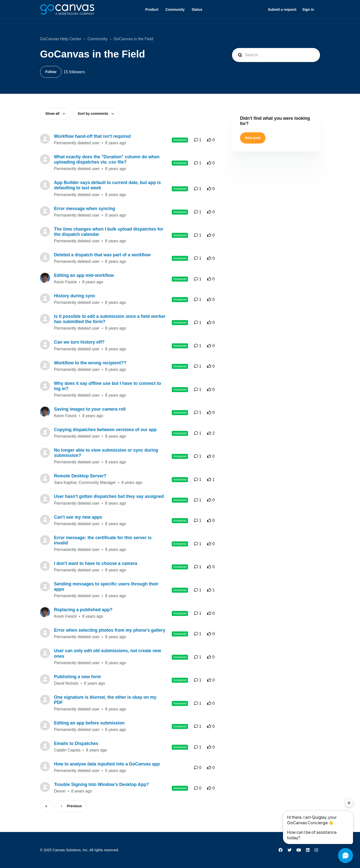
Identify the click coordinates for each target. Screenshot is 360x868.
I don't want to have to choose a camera (96, 563)
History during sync (75, 296)
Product (152, 10)
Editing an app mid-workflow (84, 275)
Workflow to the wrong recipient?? (90, 363)
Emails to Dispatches (76, 743)
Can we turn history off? (79, 342)
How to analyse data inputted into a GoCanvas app (107, 764)
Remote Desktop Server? (80, 476)
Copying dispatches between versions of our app (105, 430)
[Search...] (276, 55)
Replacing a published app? (83, 610)
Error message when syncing (84, 209)
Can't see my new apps (78, 517)
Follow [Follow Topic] (51, 72)
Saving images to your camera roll (90, 409)
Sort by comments (93, 114)
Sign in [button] (308, 10)
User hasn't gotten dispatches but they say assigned (109, 496)
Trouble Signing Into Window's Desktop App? (101, 784)
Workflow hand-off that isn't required (92, 136)
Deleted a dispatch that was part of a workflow (102, 255)
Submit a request (282, 10)
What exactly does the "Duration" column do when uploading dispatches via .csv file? (107, 159)
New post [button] (253, 138)
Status (197, 10)
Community (175, 10)
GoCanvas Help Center (61, 39)
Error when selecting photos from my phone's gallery (110, 630)
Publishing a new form (77, 677)
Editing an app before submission (89, 723)
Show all (53, 114)
